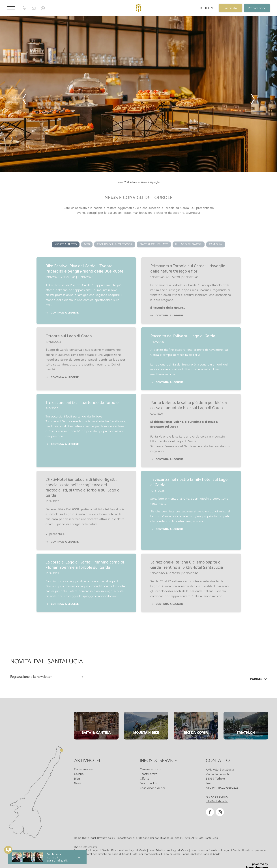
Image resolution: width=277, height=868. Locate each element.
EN (211, 8)
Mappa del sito (171, 838)
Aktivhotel (132, 182)
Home (120, 182)
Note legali (90, 838)
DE (202, 8)
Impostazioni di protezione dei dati (138, 838)
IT (206, 8)
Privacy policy (107, 838)
